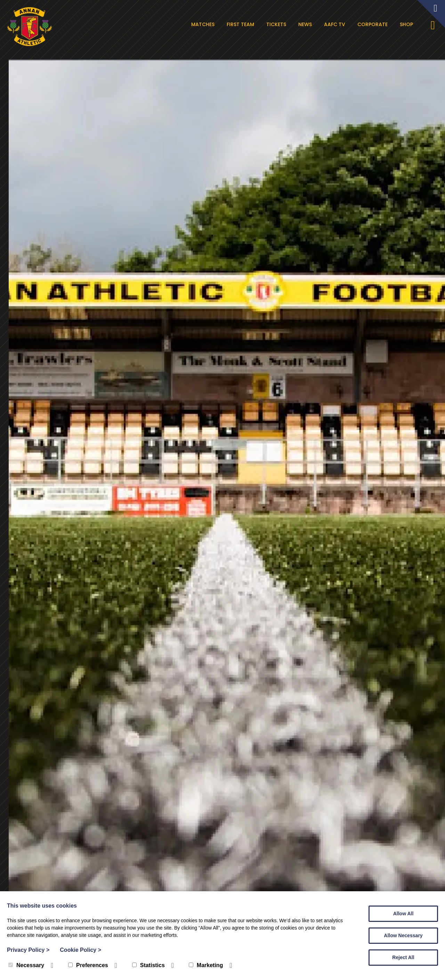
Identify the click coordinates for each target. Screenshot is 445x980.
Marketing (206, 965)
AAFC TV (335, 24)
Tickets (276, 24)
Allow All (403, 914)
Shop (406, 24)
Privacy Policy (28, 950)
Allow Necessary (403, 935)
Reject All (403, 957)
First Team (240, 24)
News (305, 24)
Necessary (26, 965)
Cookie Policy (80, 950)
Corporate (373, 24)
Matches (203, 24)
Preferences (88, 965)
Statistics (148, 965)
